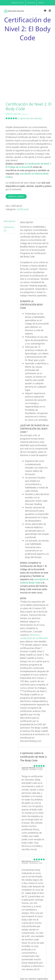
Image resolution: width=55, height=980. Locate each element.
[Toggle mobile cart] (45, 11)
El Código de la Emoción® (19, 167)
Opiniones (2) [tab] (9, 229)
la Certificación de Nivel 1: (38, 164)
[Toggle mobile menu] (50, 11)
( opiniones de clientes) (30, 118)
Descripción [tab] (10, 221)
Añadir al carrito (16, 196)
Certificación (23, 209)
